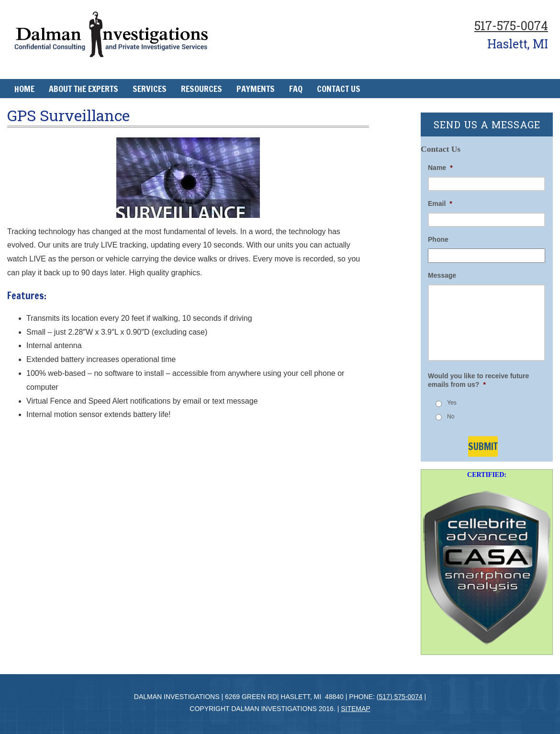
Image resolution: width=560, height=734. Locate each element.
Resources (202, 89)
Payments (256, 89)
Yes (452, 403)
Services (150, 89)
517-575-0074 (511, 26)
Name (440, 168)
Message (442, 275)
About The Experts (84, 89)
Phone (438, 239)
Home (24, 89)
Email (440, 203)
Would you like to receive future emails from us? (478, 380)
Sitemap (355, 709)
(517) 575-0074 (400, 697)
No (451, 417)
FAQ (296, 89)
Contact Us (339, 89)
